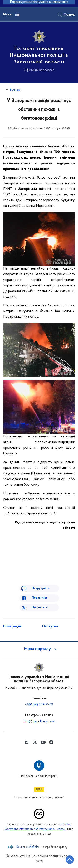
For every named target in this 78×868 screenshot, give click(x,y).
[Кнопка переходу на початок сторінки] (70, 860)
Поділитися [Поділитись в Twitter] (40, 608)
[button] (39, 649)
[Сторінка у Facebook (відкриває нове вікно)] (27, 742)
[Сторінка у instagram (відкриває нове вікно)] (51, 742)
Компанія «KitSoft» (28, 847)
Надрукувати (41, 588)
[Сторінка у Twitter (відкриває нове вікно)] (35, 742)
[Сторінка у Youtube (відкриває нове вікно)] (43, 742)
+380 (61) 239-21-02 (39, 705)
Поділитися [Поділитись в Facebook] (40, 598)
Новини (15, 90)
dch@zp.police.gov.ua (39, 721)
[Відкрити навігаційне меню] (17, 14)
